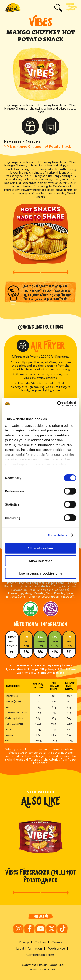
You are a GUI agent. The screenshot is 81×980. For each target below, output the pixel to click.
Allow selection (40, 561)
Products (33, 141)
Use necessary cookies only (40, 573)
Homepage (13, 141)
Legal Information (29, 948)
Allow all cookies (40, 548)
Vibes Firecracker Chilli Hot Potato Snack (40, 876)
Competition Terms (40, 954)
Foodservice (56, 948)
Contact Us (40, 916)
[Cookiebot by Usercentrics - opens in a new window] (58, 404)
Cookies (40, 942)
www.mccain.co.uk (43, 969)
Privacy (24, 942)
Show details (57, 535)
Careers (57, 942)
